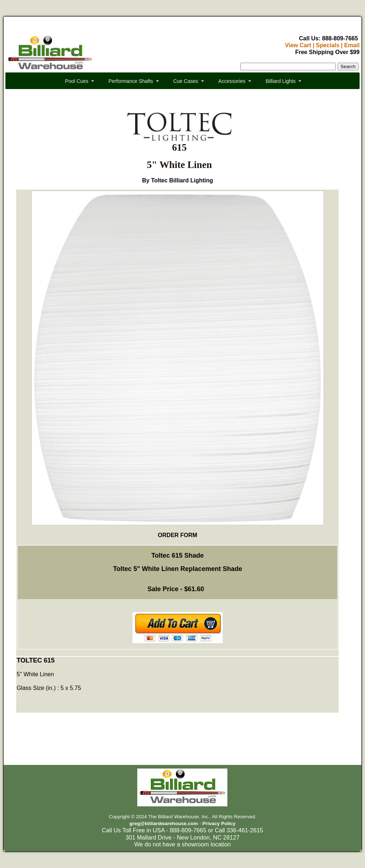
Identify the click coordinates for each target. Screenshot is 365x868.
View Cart (298, 45)
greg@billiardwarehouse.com (164, 823)
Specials (328, 45)
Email (352, 45)
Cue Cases (186, 81)
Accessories (232, 81)
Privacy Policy (219, 823)
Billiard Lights (281, 81)
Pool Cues (77, 81)
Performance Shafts (131, 81)
